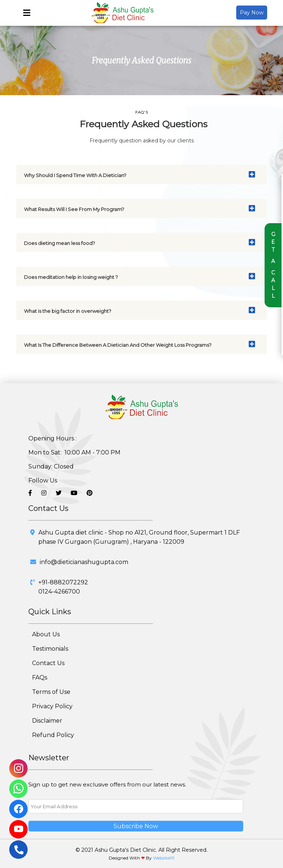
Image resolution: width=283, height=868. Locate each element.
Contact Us (48, 663)
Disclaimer (47, 721)
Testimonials (50, 649)
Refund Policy (53, 735)
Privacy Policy (52, 706)
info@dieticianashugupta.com (84, 562)
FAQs (40, 677)
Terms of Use (51, 692)
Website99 (164, 858)
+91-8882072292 (63, 582)
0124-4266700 (59, 592)
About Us (46, 634)
